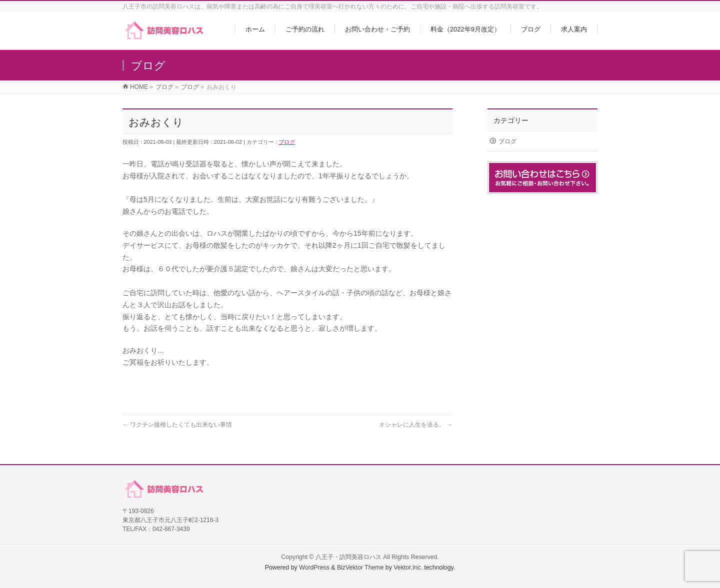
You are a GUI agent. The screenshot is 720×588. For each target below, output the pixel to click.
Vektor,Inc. (408, 568)
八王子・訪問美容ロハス (348, 557)
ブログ (287, 142)
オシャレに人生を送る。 (416, 425)
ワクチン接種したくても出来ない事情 (177, 425)
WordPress (314, 568)
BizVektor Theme (360, 568)
